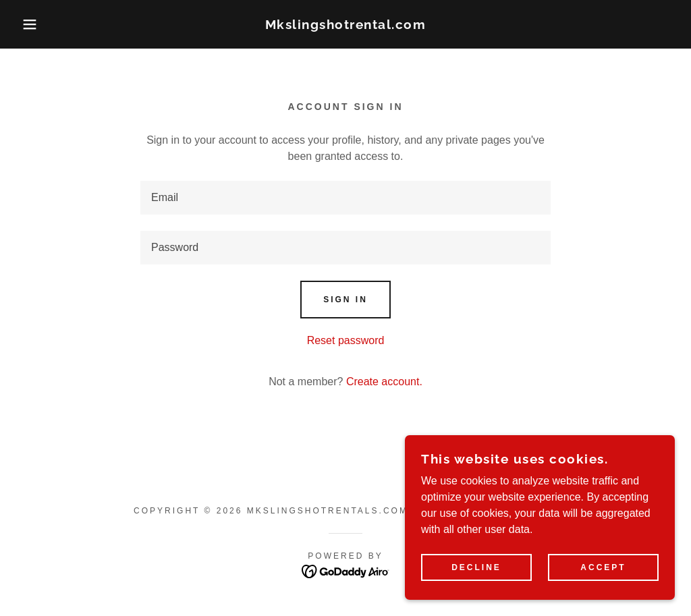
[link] (346, 25)
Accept (603, 567)
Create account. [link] (384, 382)
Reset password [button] (346, 340)
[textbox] (345, 198)
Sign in (345, 300)
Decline (476, 567)
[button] (34, 24)
